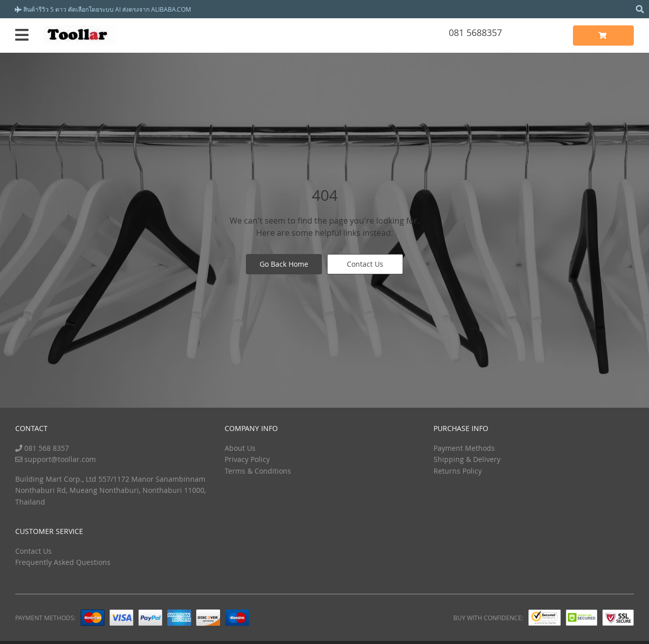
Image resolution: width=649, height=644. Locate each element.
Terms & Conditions (258, 471)
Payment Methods (464, 448)
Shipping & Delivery (467, 459)
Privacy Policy (247, 459)
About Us (240, 448)
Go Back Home (284, 264)
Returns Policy (458, 471)
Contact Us (365, 264)
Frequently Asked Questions (63, 562)
